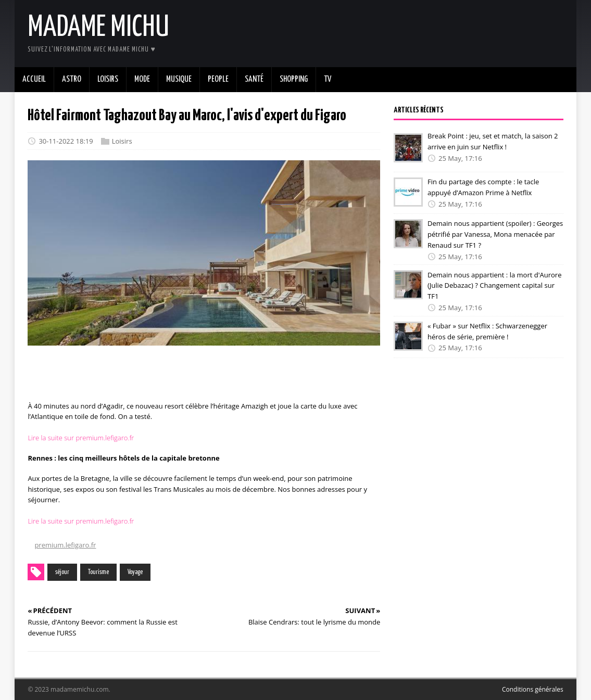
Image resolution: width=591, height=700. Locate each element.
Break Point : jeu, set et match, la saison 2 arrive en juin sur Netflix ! (493, 141)
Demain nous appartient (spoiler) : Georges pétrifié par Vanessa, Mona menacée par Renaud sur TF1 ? (495, 234)
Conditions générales (533, 689)
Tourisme (98, 572)
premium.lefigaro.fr (65, 545)
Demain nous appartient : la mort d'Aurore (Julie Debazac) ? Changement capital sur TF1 (494, 285)
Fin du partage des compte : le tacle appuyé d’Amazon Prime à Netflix (483, 187)
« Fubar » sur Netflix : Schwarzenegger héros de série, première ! (487, 331)
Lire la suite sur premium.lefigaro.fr (81, 438)
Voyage (135, 572)
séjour (62, 572)
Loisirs (122, 141)
